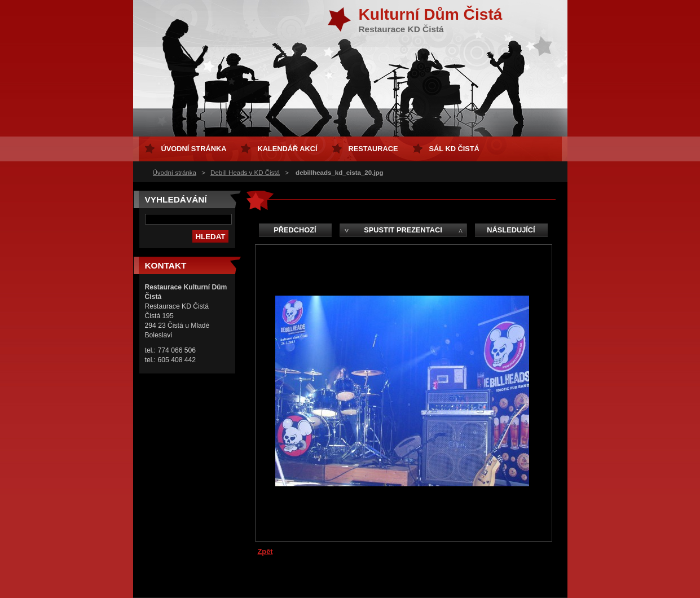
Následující (511, 230)
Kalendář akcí (287, 149)
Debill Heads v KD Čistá (245, 173)
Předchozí (295, 230)
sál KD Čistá (454, 149)
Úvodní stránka (175, 173)
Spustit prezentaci (403, 230)
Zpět (265, 551)
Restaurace (373, 149)
